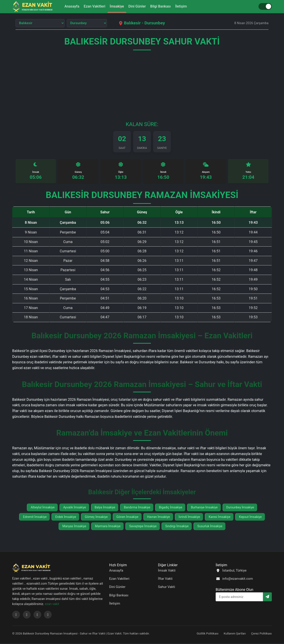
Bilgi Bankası (162, 6)
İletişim (184, 6)
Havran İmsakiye (159, 518)
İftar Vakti (165, 580)
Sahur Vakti (167, 588)
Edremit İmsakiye (35, 518)
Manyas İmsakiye (74, 527)
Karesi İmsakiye (219, 518)
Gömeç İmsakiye (96, 518)
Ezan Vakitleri (93, 6)
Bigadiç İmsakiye (171, 508)
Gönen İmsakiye (127, 518)
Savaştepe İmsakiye (143, 527)
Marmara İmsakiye (108, 527)
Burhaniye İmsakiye (204, 508)
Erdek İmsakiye (66, 518)
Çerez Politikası (261, 634)
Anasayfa (69, 6)
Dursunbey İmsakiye (240, 508)
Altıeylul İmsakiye (43, 508)
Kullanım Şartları (235, 634)
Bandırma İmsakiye (137, 508)
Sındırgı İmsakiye (177, 527)
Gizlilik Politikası (207, 634)
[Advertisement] (142, 88)
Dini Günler (138, 6)
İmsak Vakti (167, 571)
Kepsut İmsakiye (250, 518)
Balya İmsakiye (105, 508)
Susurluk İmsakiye (210, 527)
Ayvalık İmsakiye (75, 508)
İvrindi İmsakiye (189, 518)
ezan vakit (52, 605)
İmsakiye (116, 6)
